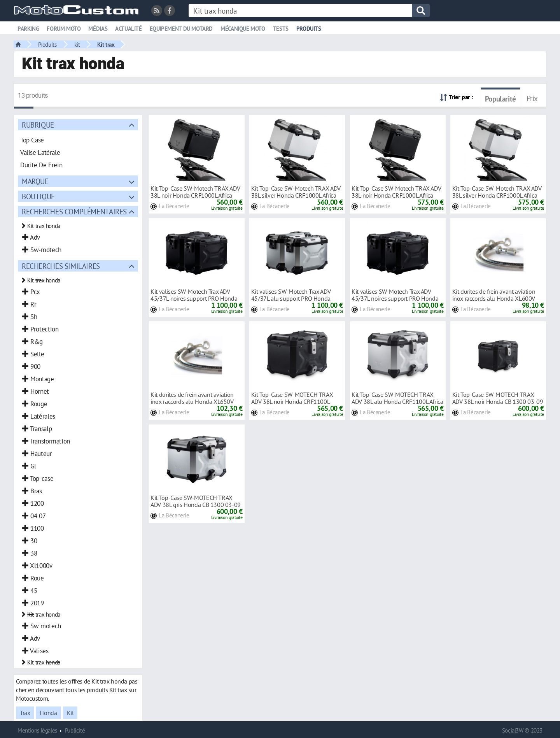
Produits (309, 29)
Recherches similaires (61, 266)
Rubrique (38, 125)
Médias (98, 29)
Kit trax (106, 44)
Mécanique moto (243, 29)
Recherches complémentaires (74, 211)
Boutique (38, 196)
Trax (25, 713)
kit (77, 44)
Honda (48, 713)
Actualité (129, 29)
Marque (35, 181)
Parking (28, 29)
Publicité (75, 730)
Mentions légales (37, 730)
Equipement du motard (181, 29)
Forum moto (64, 29)
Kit (70, 713)
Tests (281, 29)
